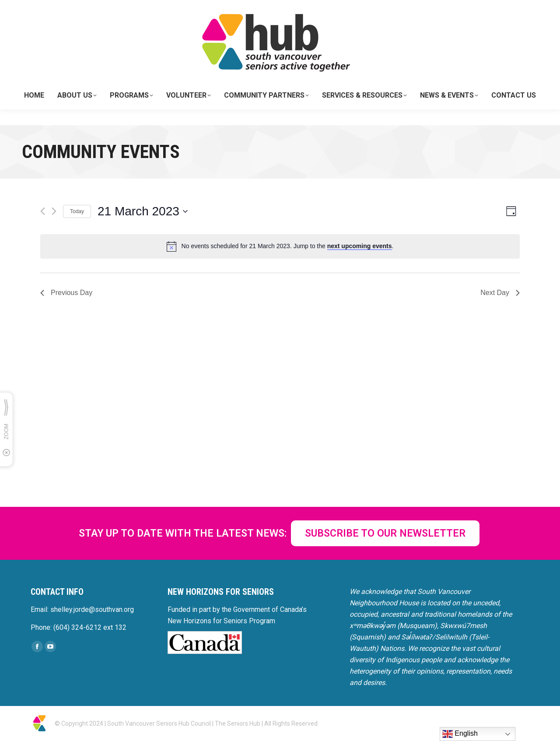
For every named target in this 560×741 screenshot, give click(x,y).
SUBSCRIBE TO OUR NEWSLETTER (385, 533)
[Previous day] (43, 211)
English (460, 734)
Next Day (500, 293)
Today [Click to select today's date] (77, 211)
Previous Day (66, 293)
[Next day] (54, 211)
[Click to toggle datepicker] (143, 211)
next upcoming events (360, 246)
